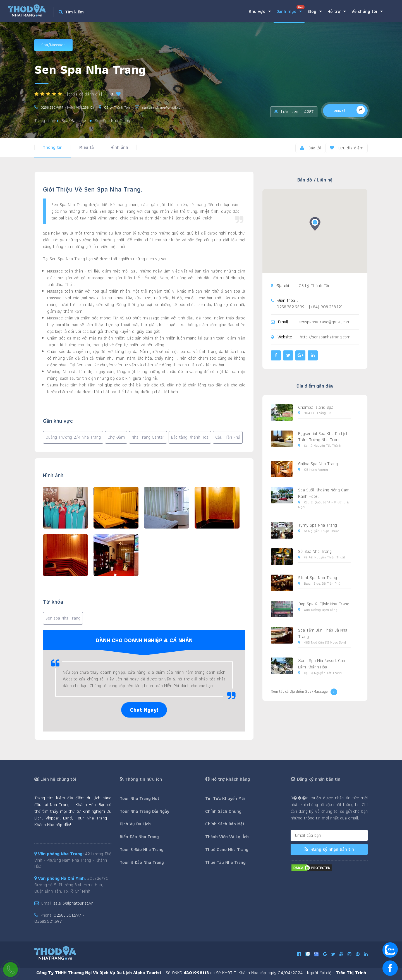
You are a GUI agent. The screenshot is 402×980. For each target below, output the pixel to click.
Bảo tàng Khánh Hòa (190, 437)
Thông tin (53, 147)
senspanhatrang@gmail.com (163, 107)
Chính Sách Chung (223, 811)
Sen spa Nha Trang (63, 618)
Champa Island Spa (316, 407)
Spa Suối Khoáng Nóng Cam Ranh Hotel (324, 493)
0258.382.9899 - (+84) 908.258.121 (67, 107)
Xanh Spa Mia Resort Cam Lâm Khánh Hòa (322, 664)
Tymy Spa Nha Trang (318, 525)
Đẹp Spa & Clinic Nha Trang (324, 604)
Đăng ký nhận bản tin (329, 849)
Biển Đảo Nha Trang (139, 837)
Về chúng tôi (367, 11)
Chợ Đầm (116, 437)
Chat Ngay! (144, 710)
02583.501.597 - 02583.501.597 (59, 918)
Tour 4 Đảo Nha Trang (142, 862)
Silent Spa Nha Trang (318, 578)
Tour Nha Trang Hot (140, 798)
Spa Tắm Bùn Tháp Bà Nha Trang (323, 633)
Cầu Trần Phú (228, 437)
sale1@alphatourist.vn (73, 903)
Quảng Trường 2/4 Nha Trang (73, 437)
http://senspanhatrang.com (325, 337)
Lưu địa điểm (346, 148)
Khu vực (260, 11)
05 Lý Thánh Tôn (117, 107)
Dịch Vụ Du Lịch (135, 824)
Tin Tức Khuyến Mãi (225, 798)
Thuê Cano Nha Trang (227, 849)
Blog (315, 11)
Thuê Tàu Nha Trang (225, 862)
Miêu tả (87, 147)
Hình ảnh (119, 147)
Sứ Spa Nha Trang (315, 551)
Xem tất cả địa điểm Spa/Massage (304, 692)
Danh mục (290, 10)
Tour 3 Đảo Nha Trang (142, 849)
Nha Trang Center (148, 437)
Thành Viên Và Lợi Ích (227, 837)
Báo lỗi (310, 148)
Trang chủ (44, 121)
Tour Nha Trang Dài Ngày (144, 811)
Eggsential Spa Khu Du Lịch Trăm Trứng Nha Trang (323, 437)
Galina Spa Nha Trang (318, 464)
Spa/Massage (53, 45)
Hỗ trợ (337, 11)
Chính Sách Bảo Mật (225, 824)
